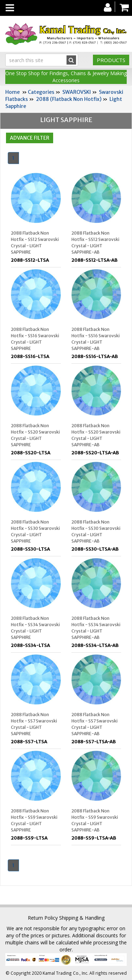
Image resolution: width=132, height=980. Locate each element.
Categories (41, 92)
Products (111, 60)
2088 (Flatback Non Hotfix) (69, 99)
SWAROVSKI (77, 92)
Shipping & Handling (82, 918)
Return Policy (43, 918)
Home (12, 92)
